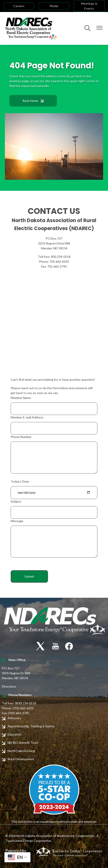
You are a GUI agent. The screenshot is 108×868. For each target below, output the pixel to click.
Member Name (21, 398)
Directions (9, 686)
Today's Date (20, 481)
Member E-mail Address (27, 417)
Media (54, 6)
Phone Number (21, 437)
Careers (19, 6)
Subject (16, 501)
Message (17, 521)
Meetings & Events (89, 6)
